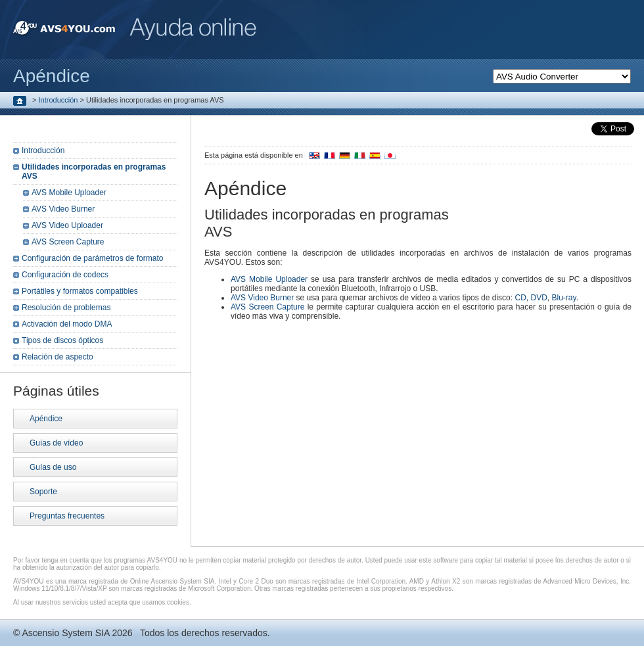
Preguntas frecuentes (67, 516)
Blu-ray (564, 298)
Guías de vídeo (56, 443)
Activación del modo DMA (67, 324)
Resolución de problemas (66, 308)
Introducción (58, 100)
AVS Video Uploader (67, 225)
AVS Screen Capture (267, 307)
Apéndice (46, 419)
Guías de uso (53, 467)
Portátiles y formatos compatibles (80, 291)
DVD (539, 298)
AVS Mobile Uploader (269, 279)
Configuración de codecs (65, 275)
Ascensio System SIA (65, 633)
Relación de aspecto (57, 357)
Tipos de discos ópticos (62, 340)
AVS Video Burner (262, 298)
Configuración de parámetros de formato (92, 258)
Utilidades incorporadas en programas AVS (94, 172)
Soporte (43, 492)
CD (520, 298)
